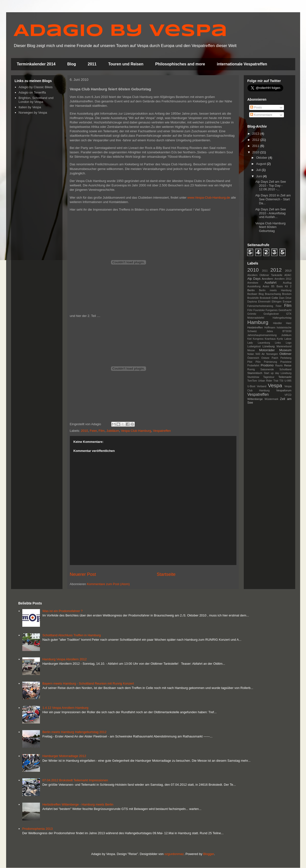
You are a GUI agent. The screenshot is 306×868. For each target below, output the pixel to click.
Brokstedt (265, 298)
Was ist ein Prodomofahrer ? (62, 611)
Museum (285, 350)
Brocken (287, 294)
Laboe (288, 339)
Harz (289, 323)
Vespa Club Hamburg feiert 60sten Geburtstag (270, 227)
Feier (93, 431)
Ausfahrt (270, 283)
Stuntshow (253, 377)
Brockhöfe (253, 298)
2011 (92, 64)
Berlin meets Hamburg (275, 290)
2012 (256, 140)
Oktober (262, 158)
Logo (288, 343)
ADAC (288, 275)
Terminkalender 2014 (36, 64)
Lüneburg (268, 346)
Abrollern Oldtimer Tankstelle (265, 275)
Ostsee (265, 358)
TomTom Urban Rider (260, 381)
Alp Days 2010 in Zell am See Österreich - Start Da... (273, 199)
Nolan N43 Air (256, 354)
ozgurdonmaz (174, 854)
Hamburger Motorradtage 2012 (64, 756)
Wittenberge (255, 399)
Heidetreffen (255, 327)
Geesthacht (285, 310)
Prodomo (267, 365)
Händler (278, 323)
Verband (262, 386)
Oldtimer (285, 354)
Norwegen (272, 354)
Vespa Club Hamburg (136, 431)
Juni (259, 176)
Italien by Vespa (30, 107)
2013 (256, 134)
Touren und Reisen (126, 64)
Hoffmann (270, 328)
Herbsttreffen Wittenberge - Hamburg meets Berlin (78, 804)
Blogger (208, 854)
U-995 (288, 381)
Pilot (250, 362)
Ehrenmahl (264, 302)
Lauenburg (264, 343)
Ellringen (277, 302)
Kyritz (280, 339)
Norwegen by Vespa (33, 113)
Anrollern (268, 279)
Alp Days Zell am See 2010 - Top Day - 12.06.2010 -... (271, 185)
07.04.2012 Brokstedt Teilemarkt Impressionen (75, 780)
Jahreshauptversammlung (262, 335)
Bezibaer (252, 294)
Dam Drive (285, 298)
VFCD (288, 395)
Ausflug (287, 283)
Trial (276, 381)
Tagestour (269, 377)
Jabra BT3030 (279, 331)
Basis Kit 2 (284, 286)
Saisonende (267, 369)
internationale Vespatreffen (242, 64)
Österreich (253, 358)
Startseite (166, 574)
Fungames (272, 310)
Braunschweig (273, 294)
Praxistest (286, 362)
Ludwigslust (254, 346)
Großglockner (271, 314)
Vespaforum (284, 390)
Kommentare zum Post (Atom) (108, 584)
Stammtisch (255, 373)
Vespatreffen (162, 431)
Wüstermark (271, 399)
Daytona (252, 302)
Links (278, 343)
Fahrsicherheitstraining (260, 306)
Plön (258, 362)
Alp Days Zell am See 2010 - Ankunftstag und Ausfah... (271, 213)
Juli (259, 170)
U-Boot (251, 386)
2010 (84, 431)
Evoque (287, 302)
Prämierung (270, 362)
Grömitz (252, 314)
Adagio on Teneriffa (32, 92)
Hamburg (258, 322)
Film (102, 431)
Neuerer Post (83, 574)
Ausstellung (254, 286)
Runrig (251, 369)
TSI (281, 381)
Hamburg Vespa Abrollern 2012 (65, 659)
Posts (256, 107)
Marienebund (284, 346)
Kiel (250, 339)
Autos (266, 286)
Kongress (258, 339)
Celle (275, 298)
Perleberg (286, 358)
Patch (275, 358)
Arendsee (253, 283)
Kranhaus (270, 339)
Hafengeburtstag (282, 318)
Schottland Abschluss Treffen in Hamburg (72, 635)
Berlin (251, 290)
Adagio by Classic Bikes (36, 87)
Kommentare (261, 115)
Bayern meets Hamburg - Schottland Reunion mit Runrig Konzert (88, 683)
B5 (273, 286)
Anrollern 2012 (283, 279)
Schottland (285, 369)
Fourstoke (259, 310)
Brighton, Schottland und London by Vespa (36, 100)
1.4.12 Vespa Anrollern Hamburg (65, 708)
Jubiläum (113, 431)
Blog (72, 64)
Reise (288, 365)
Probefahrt (253, 366)
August (261, 164)
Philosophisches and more (180, 64)
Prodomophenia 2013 (37, 829)
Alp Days (254, 279)
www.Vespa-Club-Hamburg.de (209, 198)
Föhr (250, 310)
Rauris (279, 366)
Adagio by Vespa (120, 31)
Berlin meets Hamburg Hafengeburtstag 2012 (74, 732)
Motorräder (267, 350)
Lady (250, 343)
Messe (251, 350)
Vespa (275, 385)
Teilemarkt (285, 377)
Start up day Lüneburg (278, 373)
